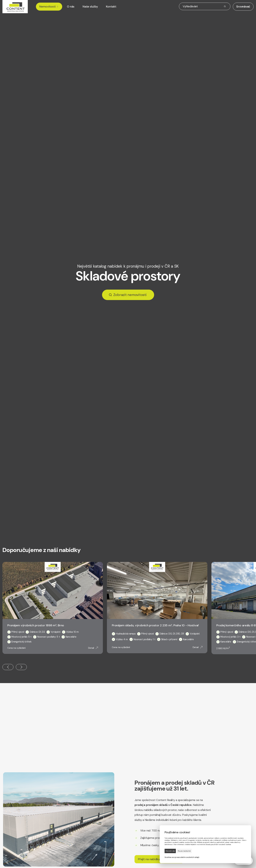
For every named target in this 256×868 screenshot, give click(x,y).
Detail (93, 648)
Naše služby (90, 7)
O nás (71, 7)
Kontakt (111, 7)
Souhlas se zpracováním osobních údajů (182, 857)
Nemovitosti (49, 7)
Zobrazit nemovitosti (130, 295)
